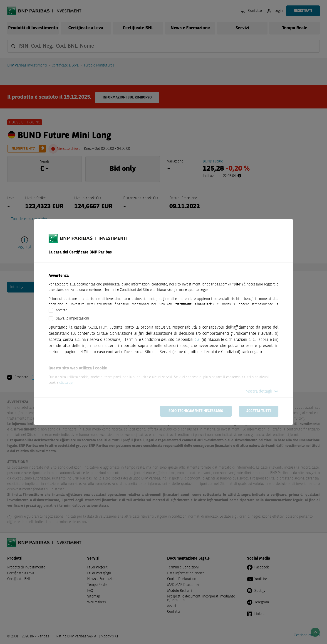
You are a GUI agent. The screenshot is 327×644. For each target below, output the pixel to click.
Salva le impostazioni (72, 319)
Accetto (62, 310)
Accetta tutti (259, 411)
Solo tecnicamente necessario (196, 411)
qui (197, 340)
